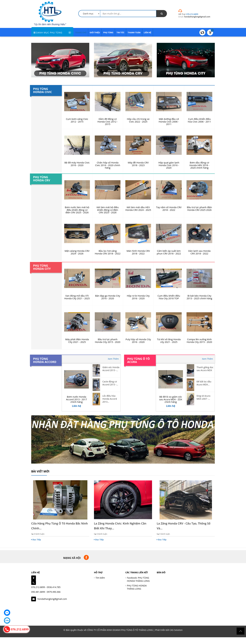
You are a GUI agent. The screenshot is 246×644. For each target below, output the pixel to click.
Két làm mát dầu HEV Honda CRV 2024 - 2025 (138, 209)
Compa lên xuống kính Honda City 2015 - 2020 (199, 341)
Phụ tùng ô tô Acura (138, 360)
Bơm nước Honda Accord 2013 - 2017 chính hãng (76, 399)
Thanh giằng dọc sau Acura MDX (205, 369)
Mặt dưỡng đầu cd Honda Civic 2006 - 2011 (169, 121)
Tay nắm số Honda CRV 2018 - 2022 (169, 209)
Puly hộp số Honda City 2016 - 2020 (138, 341)
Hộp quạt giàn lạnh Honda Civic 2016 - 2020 (169, 165)
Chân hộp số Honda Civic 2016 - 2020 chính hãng (108, 165)
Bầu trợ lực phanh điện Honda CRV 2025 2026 (199, 209)
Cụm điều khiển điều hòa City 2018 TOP (169, 297)
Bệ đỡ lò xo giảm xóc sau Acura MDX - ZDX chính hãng (171, 399)
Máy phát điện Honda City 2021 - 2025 (77, 341)
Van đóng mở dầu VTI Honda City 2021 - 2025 (77, 297)
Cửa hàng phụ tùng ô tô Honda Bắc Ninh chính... (60, 526)
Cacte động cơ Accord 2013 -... (110, 383)
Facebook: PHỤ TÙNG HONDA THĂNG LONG (138, 579)
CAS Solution (176, 630)
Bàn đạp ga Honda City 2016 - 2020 (108, 297)
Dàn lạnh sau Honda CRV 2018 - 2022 (199, 252)
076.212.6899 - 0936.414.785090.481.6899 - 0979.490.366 (46, 589)
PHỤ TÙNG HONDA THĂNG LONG (137, 587)
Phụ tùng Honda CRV (42, 179)
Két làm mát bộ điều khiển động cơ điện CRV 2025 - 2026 (108, 210)
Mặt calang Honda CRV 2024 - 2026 (77, 252)
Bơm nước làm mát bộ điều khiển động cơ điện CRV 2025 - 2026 (77, 210)
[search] (162, 14)
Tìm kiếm (100, 578)
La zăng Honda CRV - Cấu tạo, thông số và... (184, 526)
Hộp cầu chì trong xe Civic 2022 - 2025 (138, 120)
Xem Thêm (113, 359)
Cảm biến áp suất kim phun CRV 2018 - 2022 (169, 252)
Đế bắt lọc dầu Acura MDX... (204, 383)
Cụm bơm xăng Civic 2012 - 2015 (77, 120)
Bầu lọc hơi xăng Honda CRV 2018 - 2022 (108, 252)
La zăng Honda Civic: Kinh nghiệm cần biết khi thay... (120, 526)
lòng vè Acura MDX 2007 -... (203, 397)
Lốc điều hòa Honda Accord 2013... (110, 399)
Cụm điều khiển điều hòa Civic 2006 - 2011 (199, 120)
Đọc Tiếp (36, 540)
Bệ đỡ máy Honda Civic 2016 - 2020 (77, 164)
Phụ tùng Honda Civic (43, 90)
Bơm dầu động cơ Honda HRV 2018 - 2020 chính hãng (199, 165)
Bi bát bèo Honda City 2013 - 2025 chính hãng (199, 297)
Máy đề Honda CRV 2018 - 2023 (138, 164)
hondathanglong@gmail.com (52, 599)
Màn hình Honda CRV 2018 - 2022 (138, 252)
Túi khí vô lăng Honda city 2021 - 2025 (169, 341)
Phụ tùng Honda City (42, 267)
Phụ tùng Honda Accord (45, 360)
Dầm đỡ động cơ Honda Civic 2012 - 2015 (108, 121)
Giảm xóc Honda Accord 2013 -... (111, 369)
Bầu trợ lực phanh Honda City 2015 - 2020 (108, 341)
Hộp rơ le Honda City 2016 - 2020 (138, 297)
